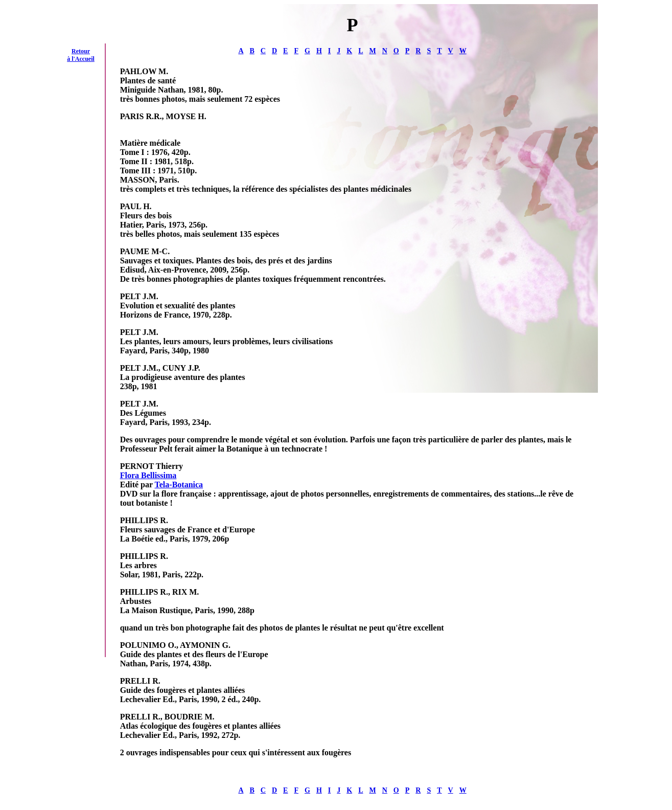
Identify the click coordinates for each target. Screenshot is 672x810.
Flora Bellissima (148, 475)
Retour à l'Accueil (81, 55)
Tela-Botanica (179, 485)
